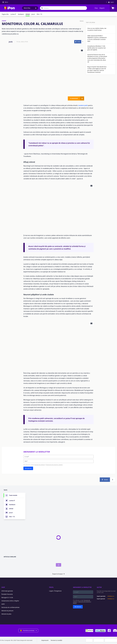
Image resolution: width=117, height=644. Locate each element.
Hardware (21, 14)
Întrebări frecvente (7, 594)
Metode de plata (6, 614)
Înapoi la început (59, 574)
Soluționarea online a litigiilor (10, 601)
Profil (51, 587)
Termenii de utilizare (39, 465)
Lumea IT (13, 14)
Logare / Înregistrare (55, 591)
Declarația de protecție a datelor (54, 465)
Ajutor (99, 587)
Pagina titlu (5, 14)
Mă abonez (28, 468)
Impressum (45, 640)
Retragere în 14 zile (7, 597)
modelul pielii (83, 105)
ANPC (3, 604)
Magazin (102, 8)
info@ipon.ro (111, 596)
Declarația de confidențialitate (10, 607)
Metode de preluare (7, 611)
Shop (96, 8)
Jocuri (33, 14)
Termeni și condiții (56, 640)
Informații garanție (7, 591)
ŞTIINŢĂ (4, 21)
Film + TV (39, 14)
